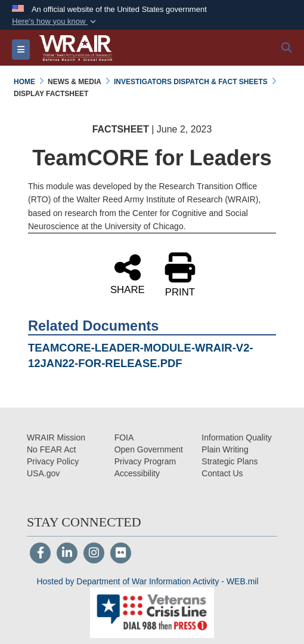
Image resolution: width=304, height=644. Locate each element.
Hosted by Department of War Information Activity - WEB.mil (147, 581)
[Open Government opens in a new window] (149, 449)
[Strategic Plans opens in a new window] (229, 461)
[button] (55, 21)
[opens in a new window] (137, 473)
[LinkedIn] (67, 554)
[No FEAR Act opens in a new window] (51, 449)
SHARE (128, 273)
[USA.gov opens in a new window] (43, 473)
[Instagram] (94, 554)
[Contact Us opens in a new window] (222, 473)
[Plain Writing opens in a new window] (225, 449)
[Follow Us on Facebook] (40, 554)
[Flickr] (121, 554)
